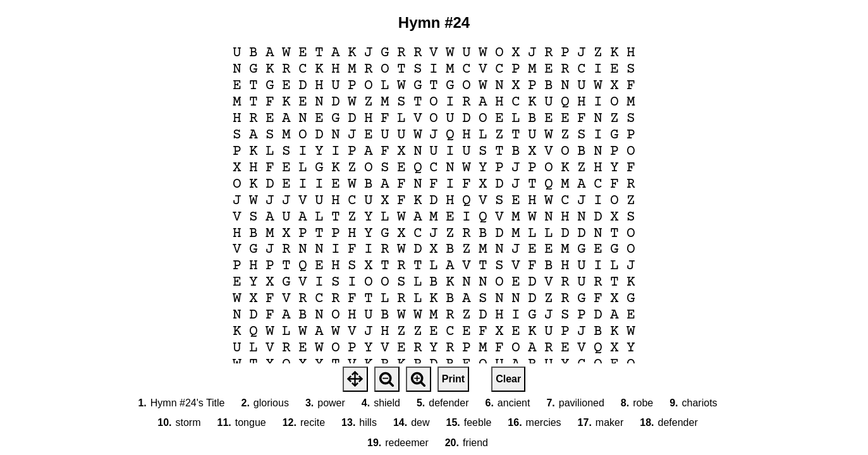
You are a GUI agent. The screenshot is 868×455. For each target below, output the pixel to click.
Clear (508, 379)
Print (453, 379)
